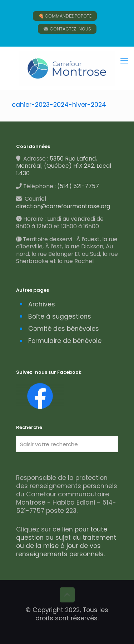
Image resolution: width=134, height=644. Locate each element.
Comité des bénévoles (64, 329)
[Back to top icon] (67, 595)
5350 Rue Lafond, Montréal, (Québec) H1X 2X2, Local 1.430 (64, 166)
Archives (42, 304)
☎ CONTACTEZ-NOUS (67, 29)
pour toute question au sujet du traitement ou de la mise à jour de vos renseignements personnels (66, 542)
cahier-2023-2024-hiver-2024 (59, 105)
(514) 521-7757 (78, 186)
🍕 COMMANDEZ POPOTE (65, 16)
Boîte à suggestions (60, 316)
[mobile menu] (124, 61)
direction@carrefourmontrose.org (63, 206)
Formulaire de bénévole (65, 341)
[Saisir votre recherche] (67, 444)
